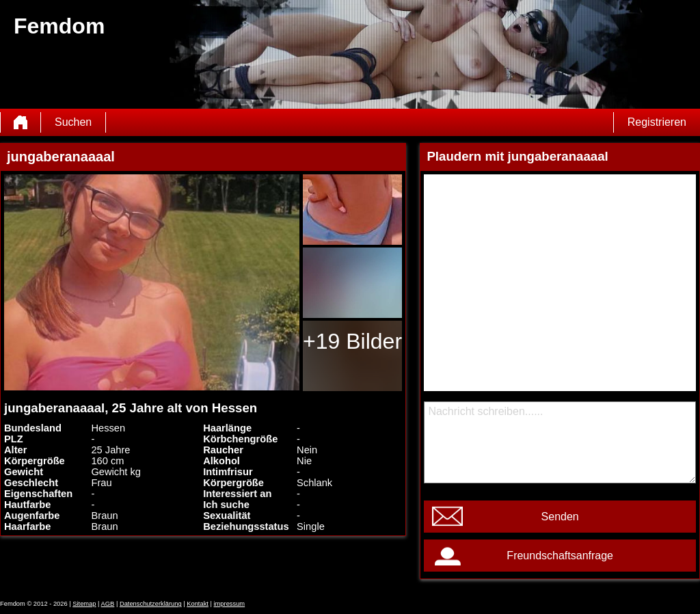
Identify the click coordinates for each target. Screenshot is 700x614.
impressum (230, 604)
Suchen (73, 122)
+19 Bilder (352, 341)
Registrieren (657, 122)
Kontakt (198, 604)
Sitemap (84, 604)
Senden (560, 517)
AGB (108, 604)
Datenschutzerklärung (151, 604)
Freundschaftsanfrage (560, 556)
